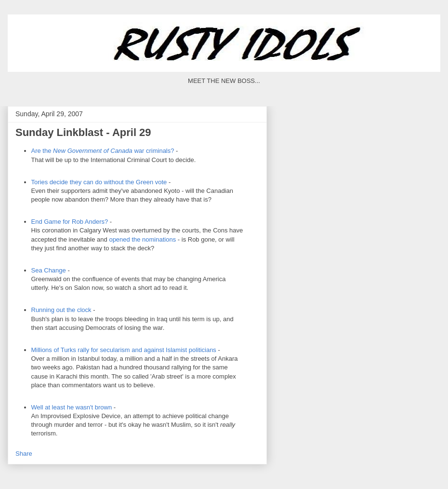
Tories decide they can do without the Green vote (99, 182)
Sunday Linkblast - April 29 (83, 132)
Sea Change (49, 270)
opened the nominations (142, 239)
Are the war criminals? (103, 151)
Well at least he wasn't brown (72, 407)
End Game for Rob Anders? (70, 222)
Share (24, 454)
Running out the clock (62, 310)
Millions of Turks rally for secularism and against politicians (124, 350)
